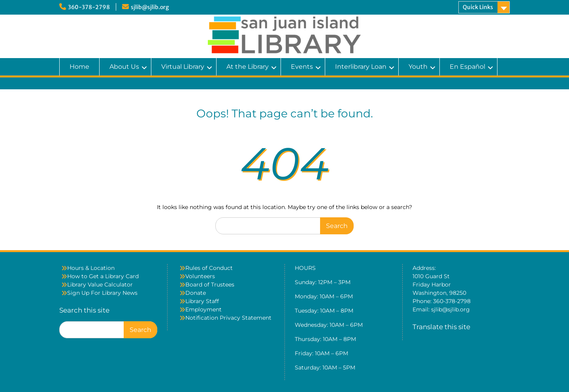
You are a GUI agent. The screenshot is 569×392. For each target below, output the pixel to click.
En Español (467, 67)
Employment (203, 309)
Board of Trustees (210, 285)
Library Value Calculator (100, 285)
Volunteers (200, 276)
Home (79, 67)
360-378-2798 (89, 7)
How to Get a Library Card (103, 276)
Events (302, 67)
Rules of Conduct (209, 268)
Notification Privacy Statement (228, 318)
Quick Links (478, 7)
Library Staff (202, 301)
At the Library (248, 67)
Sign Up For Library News (102, 293)
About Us (124, 67)
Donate (196, 293)
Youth (418, 67)
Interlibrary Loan (361, 67)
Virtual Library (183, 67)
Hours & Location (91, 268)
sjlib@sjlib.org (150, 7)
